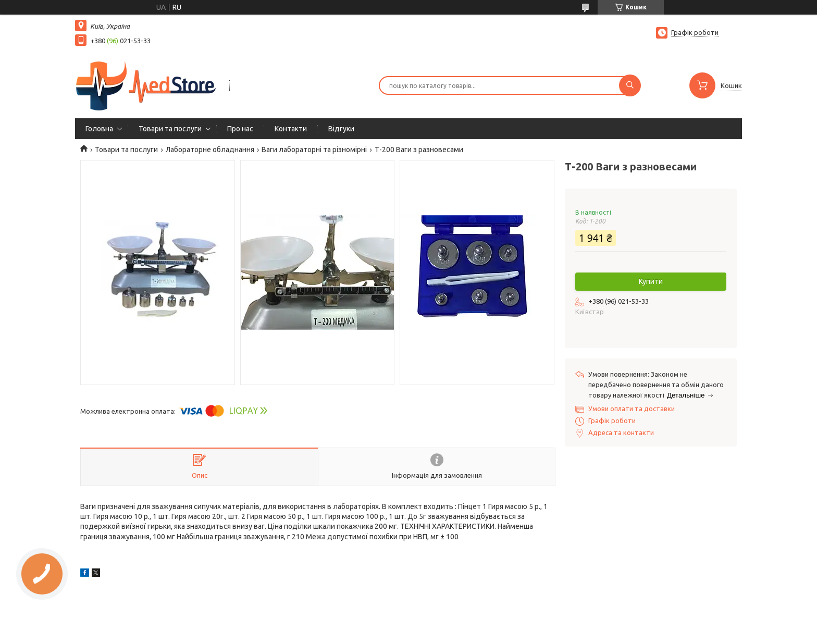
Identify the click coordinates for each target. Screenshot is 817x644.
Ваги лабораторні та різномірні (314, 150)
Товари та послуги (170, 129)
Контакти (291, 129)
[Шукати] (630, 85)
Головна (99, 129)
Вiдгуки (341, 129)
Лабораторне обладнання (210, 150)
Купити (651, 281)
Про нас (240, 129)
